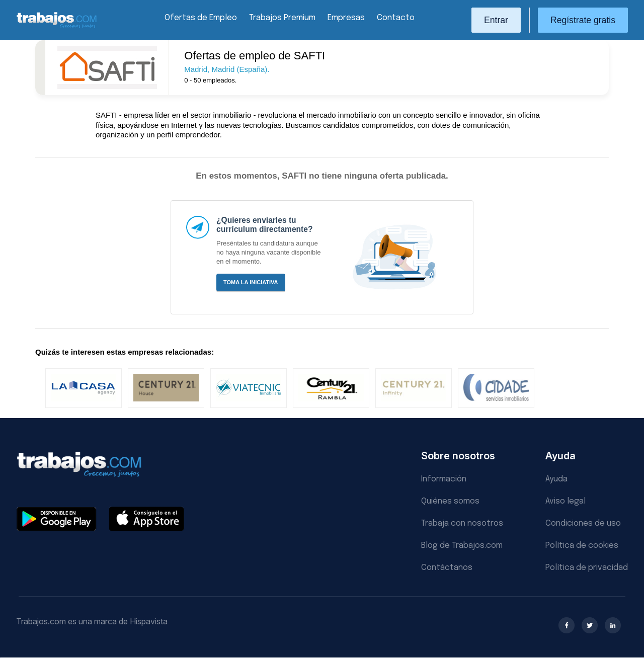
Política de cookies (582, 546)
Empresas (346, 18)
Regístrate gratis (583, 20)
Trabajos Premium (282, 18)
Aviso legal (566, 501)
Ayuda (556, 479)
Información (444, 479)
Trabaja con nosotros (462, 523)
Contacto (396, 18)
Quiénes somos (450, 501)
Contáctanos (447, 568)
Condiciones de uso (583, 523)
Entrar (496, 20)
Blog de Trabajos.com (462, 546)
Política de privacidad (587, 568)
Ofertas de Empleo (201, 18)
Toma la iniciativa (251, 282)
